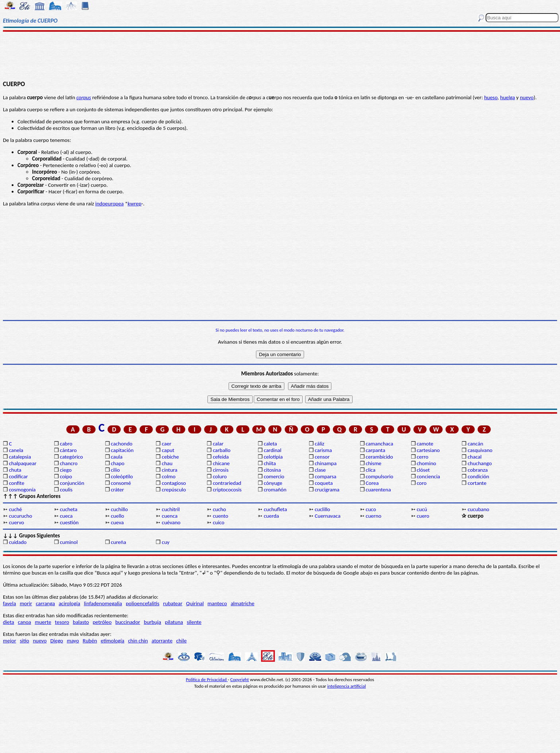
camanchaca (379, 444)
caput (168, 450)
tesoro (62, 622)
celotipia (273, 457)
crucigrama (327, 490)
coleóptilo (122, 476)
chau (167, 463)
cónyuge (273, 483)
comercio (274, 476)
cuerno (374, 516)
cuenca (170, 516)
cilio (115, 470)
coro (422, 483)
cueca (66, 516)
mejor (9, 641)
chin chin (138, 641)
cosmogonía (22, 490)
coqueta (324, 483)
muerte (43, 622)
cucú (422, 509)
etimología (112, 641)
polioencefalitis (143, 603)
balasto (81, 622)
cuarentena (378, 490)
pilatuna (174, 622)
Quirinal (195, 603)
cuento (221, 516)
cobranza (478, 470)
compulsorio (380, 476)
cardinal (272, 450)
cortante (477, 483)
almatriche (243, 603)
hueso (491, 97)
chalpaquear (23, 463)
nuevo (527, 97)
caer (167, 444)
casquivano (480, 450)
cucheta (69, 509)
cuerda (271, 516)
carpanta (375, 450)
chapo (118, 463)
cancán (476, 444)
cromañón (275, 490)
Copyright (240, 679)
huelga (508, 97)
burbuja (153, 622)
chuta (15, 470)
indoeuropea (109, 204)
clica (371, 470)
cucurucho (20, 516)
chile (181, 641)
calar (218, 444)
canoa (24, 622)
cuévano (171, 522)
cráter (117, 490)
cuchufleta (275, 509)
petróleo (102, 622)
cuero (423, 516)
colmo (169, 476)
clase (320, 470)
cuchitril (171, 509)
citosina (272, 470)
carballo (222, 450)
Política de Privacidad (207, 679)
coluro (220, 476)
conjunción (72, 483)
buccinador (128, 622)
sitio (24, 641)
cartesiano (428, 450)
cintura (170, 470)
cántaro (68, 450)
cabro (66, 444)
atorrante (162, 641)
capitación (122, 450)
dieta (9, 622)
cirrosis (221, 470)
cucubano (479, 509)
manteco (217, 603)
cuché (15, 509)
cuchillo (119, 509)
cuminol (69, 542)
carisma (323, 450)
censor (322, 457)
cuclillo (322, 509)
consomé (121, 483)
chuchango (480, 463)
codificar (18, 476)
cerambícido (379, 457)
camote (425, 444)
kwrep (135, 204)
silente (194, 622)
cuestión (69, 522)
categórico (71, 457)
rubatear (173, 603)
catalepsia (20, 457)
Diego (57, 641)
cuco (371, 509)
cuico (219, 522)
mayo (73, 641)
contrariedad (227, 483)
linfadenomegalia (103, 603)
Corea (372, 483)
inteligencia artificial (347, 686)
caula (117, 457)
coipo (66, 476)
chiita (270, 463)
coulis (66, 490)
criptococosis (227, 490)
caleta (270, 444)
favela (9, 603)
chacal (475, 457)
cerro (423, 457)
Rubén (90, 641)
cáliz (319, 444)
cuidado (18, 542)
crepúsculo (174, 490)
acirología (69, 603)
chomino (426, 463)
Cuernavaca (328, 516)
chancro (69, 463)
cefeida (221, 457)
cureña (118, 542)
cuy (166, 542)
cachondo (122, 444)
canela (16, 450)
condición (479, 476)
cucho (219, 509)
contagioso (174, 483)
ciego (66, 470)
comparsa (325, 476)
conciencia (428, 476)
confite (16, 483)
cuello (117, 516)
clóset (423, 470)
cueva (117, 522)
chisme (374, 463)
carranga (45, 603)
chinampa (326, 463)
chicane (221, 463)
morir (26, 603)
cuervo (16, 522)
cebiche (170, 457)
